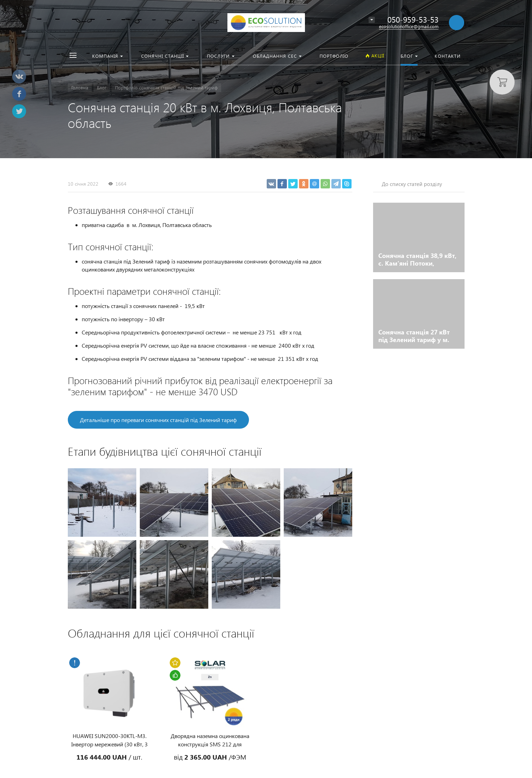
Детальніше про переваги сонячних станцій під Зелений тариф (158, 420)
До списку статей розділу (412, 184)
